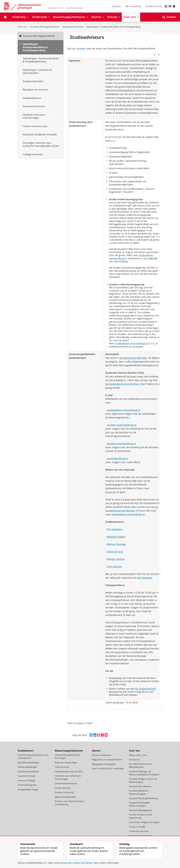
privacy (64, 863)
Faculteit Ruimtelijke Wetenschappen (139, 801)
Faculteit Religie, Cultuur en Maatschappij (143, 777)
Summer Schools (27, 772)
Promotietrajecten (27, 781)
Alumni (96, 747)
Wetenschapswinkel (65, 793)
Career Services (63, 784)
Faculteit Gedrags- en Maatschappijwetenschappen (144, 769)
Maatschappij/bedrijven (69, 747)
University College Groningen (144, 818)
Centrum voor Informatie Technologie (68, 774)
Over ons (22, 27)
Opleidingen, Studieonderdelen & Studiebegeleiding (113, 27)
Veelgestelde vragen (28, 786)
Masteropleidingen (28, 763)
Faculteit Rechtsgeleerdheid (45, 27)
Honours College (26, 777)
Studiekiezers (26, 747)
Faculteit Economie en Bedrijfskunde (140, 762)
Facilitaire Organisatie (140, 832)
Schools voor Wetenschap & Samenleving (69, 799)
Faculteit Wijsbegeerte (140, 807)
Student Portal (154, 6)
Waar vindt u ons (138, 751)
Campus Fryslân (137, 823)
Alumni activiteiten (102, 751)
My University (133, 6)
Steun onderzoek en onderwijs (108, 765)
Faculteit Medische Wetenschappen (139, 789)
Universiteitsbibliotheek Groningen (67, 753)
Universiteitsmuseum (66, 780)
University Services (139, 827)
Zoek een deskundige (66, 759)
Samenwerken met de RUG (69, 768)
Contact (116, 6)
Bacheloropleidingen (29, 759)
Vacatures (134, 756)
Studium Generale (64, 789)
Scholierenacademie (28, 768)
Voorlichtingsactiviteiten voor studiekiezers (33, 753)
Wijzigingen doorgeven (104, 760)
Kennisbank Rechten (73, 27)
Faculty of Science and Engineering (140, 812)
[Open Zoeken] (169, 17)
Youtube (81, 48)
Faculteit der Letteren (140, 783)
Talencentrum (62, 763)
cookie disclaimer (83, 863)
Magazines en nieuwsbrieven (107, 756)
